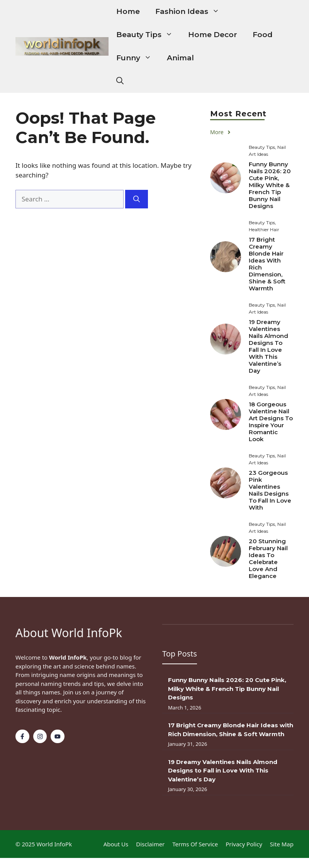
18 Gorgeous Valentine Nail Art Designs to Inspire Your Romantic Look (271, 422)
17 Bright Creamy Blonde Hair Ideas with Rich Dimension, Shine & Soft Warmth (267, 264)
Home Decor (213, 35)
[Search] (137, 199)
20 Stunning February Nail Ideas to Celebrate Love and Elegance (268, 558)
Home (128, 11)
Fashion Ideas (191, 12)
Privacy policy (244, 844)
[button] (120, 81)
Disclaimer (150, 844)
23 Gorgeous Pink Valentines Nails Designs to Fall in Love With (270, 490)
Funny (138, 58)
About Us (116, 844)
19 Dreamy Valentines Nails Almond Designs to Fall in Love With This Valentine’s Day (268, 346)
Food (263, 35)
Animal (180, 58)
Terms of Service (195, 844)
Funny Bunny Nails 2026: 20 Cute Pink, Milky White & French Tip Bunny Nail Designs (270, 185)
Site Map (282, 844)
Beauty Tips (148, 35)
